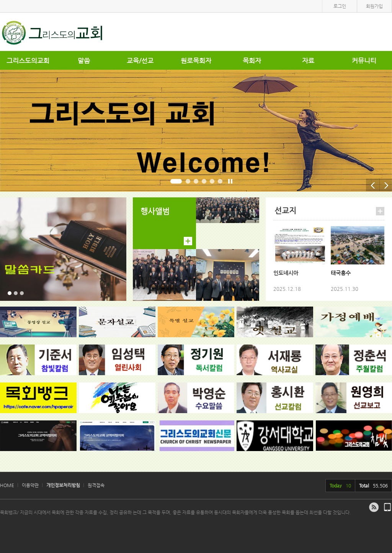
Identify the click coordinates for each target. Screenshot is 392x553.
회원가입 (374, 6)
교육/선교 (140, 61)
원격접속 (96, 485)
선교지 (285, 211)
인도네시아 (286, 273)
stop (230, 183)
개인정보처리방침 (63, 485)
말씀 (84, 61)
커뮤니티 (364, 61)
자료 (308, 61)
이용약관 (30, 485)
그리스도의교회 (28, 61)
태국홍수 (341, 273)
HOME (7, 485)
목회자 (252, 61)
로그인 (340, 6)
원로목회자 (196, 61)
